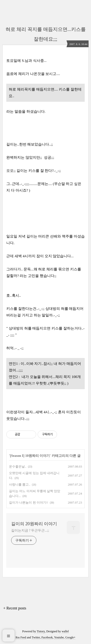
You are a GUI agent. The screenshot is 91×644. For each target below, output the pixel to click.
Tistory (41, 631)
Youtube (59, 637)
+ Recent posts (15, 608)
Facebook (47, 637)
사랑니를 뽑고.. (20, 484)
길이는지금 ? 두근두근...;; (30, 530)
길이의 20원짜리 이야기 (34, 524)
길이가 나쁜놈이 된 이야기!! (29, 502)
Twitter (36, 637)
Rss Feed (21, 637)
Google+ (70, 637)
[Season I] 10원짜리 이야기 (30, 456)
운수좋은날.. (18, 466)
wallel (65, 631)
